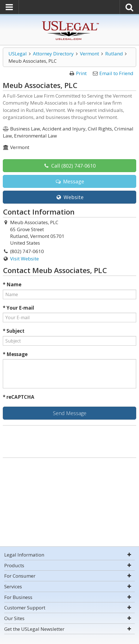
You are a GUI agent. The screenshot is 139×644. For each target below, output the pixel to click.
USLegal (18, 54)
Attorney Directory (53, 54)
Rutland (114, 54)
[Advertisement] (69, 503)
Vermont (89, 54)
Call (69, 166)
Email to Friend (116, 73)
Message (69, 181)
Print (81, 73)
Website (69, 197)
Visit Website (24, 259)
